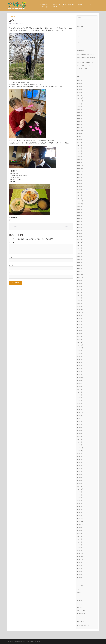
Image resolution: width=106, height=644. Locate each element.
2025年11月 (80, 98)
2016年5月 (80, 433)
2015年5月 (80, 468)
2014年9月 (80, 492)
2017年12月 (80, 377)
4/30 (78, 42)
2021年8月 (80, 248)
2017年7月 (80, 392)
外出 (78, 589)
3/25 (67, 227)
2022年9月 (80, 210)
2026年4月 (80, 83)
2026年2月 (80, 89)
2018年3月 (80, 368)
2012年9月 (80, 563)
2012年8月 (80, 565)
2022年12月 (80, 201)
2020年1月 (80, 304)
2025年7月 (80, 110)
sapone (22, 24)
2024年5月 (80, 151)
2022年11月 (80, 204)
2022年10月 (80, 207)
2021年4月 (80, 260)
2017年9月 (80, 386)
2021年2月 (80, 266)
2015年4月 (80, 471)
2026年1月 (80, 92)
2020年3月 (80, 298)
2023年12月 (80, 166)
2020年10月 (80, 277)
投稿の (80, 607)
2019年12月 (80, 307)
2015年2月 (80, 477)
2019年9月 (80, 316)
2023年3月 (80, 192)
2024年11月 (80, 133)
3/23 (15, 227)
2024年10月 (80, 136)
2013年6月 (80, 536)
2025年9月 (80, 104)
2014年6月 (80, 501)
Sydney (32, 641)
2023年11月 (80, 169)
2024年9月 (80, 139)
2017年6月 (80, 395)
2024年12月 (80, 130)
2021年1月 (80, 269)
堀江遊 (88, 65)
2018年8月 (80, 354)
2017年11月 (80, 380)
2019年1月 (80, 339)
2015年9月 (80, 457)
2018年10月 (80, 348)
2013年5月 (80, 539)
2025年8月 (80, 107)
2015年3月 (80, 474)
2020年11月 (80, 274)
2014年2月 (80, 513)
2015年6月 (80, 466)
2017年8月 (80, 389)
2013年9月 (80, 527)
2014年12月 (80, 483)
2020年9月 (80, 280)
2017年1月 (80, 410)
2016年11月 (80, 416)
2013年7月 (80, 533)
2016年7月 (80, 427)
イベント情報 (44, 7)
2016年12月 (80, 413)
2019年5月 (80, 327)
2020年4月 (80, 295)
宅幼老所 (71, 4)
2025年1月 (80, 127)
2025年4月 (80, 119)
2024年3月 (80, 157)
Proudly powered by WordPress (16, 641)
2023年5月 (80, 186)
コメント (12, 243)
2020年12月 (80, 271)
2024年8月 (80, 142)
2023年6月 (80, 183)
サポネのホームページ (83, 625)
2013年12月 (80, 518)
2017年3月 (80, 404)
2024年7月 (80, 145)
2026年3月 (80, 86)
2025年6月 (80, 113)
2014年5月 (80, 504)
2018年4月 (80, 366)
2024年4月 (80, 154)
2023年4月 (80, 189)
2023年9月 (80, 174)
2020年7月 (80, 286)
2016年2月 (80, 442)
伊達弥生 (92, 57)
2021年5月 (80, 257)
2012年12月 (80, 554)
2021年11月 (80, 239)
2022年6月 (80, 219)
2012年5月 (80, 574)
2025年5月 (80, 116)
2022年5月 (80, 222)
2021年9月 (80, 245)
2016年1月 (80, 445)
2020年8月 (80, 283)
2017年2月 (80, 407)
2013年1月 (80, 551)
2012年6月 (80, 571)
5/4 (78, 37)
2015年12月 (80, 448)
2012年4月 (80, 577)
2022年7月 (80, 216)
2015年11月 (80, 451)
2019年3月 (80, 333)
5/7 (78, 31)
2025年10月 (80, 101)
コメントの (81, 610)
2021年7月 (80, 251)
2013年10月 (80, 524)
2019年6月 (80, 324)
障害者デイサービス (59, 4)
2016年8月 (80, 424)
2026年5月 (80, 80)
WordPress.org (81, 613)
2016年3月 (80, 439)
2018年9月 (80, 351)
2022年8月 (80, 213)
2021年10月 (80, 242)
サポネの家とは (45, 4)
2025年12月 (80, 95)
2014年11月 (80, 486)
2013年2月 (80, 548)
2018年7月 (80, 357)
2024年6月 (80, 148)
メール (11, 265)
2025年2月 (80, 125)
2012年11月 (80, 557)
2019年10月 (80, 313)
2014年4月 (80, 507)
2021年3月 (80, 263)
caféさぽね (81, 4)
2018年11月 (80, 345)
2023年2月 (80, 195)
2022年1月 (80, 233)
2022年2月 (80, 230)
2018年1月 (80, 374)
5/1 (78, 40)
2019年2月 (80, 336)
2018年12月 (80, 342)
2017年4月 (80, 401)
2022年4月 (80, 224)
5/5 (78, 34)
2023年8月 (80, 177)
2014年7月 (80, 498)
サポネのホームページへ (59, 7)
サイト (11, 273)
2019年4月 (80, 330)
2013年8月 (80, 530)
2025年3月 (80, 122)
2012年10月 (80, 560)
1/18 (78, 68)
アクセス (90, 4)
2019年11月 (80, 310)
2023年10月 (80, 172)
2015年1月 (80, 480)
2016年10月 (80, 419)
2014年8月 (80, 495)
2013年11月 (80, 521)
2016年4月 (80, 436)
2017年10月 (80, 383)
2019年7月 (80, 321)
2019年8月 (80, 319)
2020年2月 (80, 301)
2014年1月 (80, 516)
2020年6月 (80, 289)
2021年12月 (80, 236)
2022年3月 (80, 227)
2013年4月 (80, 542)
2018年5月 (80, 363)
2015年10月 (80, 454)
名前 (11, 257)
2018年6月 (80, 360)
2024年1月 (80, 163)
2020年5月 (80, 292)
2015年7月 (80, 463)
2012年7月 (80, 568)
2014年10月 (80, 489)
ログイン (79, 604)
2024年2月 (80, 160)
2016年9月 (80, 421)
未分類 (13, 16)
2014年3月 (80, 510)
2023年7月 (80, 180)
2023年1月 (80, 198)
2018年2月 (80, 371)
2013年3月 (80, 545)
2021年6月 (80, 254)
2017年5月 (80, 398)
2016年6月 (80, 430)
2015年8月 (80, 460)
